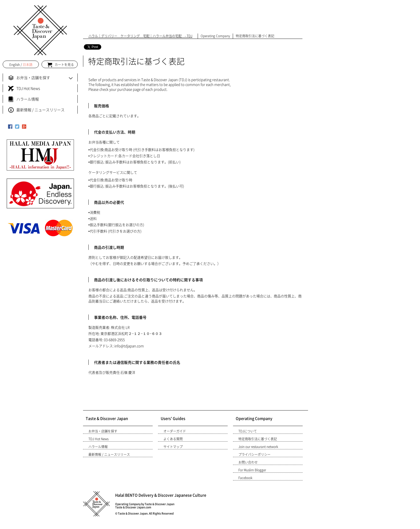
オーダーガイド (175, 431)
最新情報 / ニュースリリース (109, 454)
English (15, 65)
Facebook (245, 478)
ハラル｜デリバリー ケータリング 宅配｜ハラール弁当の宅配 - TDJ (140, 36)
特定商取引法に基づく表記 (258, 439)
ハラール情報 (98, 447)
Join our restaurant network (258, 447)
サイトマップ (173, 447)
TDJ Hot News (98, 439)
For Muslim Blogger (252, 470)
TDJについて (248, 431)
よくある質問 (173, 439)
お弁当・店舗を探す (103, 431)
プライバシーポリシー (254, 454)
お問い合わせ (248, 462)
